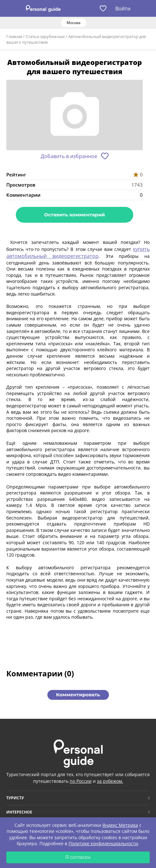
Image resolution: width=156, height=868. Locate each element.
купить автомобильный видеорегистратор (78, 252)
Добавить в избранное (69, 156)
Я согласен (78, 857)
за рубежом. (110, 781)
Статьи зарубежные (45, 36)
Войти (123, 9)
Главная (14, 36)
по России (81, 781)
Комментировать (78, 695)
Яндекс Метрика (120, 825)
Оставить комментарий (75, 215)
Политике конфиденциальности (103, 843)
